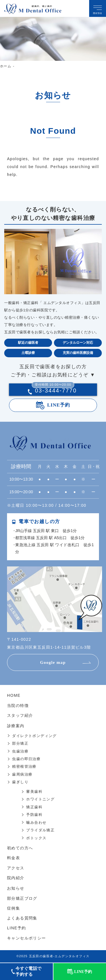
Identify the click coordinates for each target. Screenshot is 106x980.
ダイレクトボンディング (34, 736)
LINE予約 (59, 405)
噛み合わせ (36, 822)
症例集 (13, 908)
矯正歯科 (34, 807)
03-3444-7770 (54, 390)
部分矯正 (20, 743)
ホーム (6, 66)
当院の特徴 (18, 706)
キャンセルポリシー (27, 938)
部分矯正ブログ (22, 898)
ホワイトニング (40, 799)
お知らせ (16, 888)
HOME (14, 695)
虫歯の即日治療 (26, 759)
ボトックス (36, 838)
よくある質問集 (22, 918)
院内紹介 (16, 878)
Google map (53, 662)
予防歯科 (34, 815)
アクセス (16, 868)
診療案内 (16, 726)
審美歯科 (34, 792)
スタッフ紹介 (20, 715)
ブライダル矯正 (40, 830)
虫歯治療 (20, 751)
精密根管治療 (24, 766)
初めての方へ (20, 848)
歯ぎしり (20, 782)
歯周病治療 (22, 774)
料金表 (13, 858)
